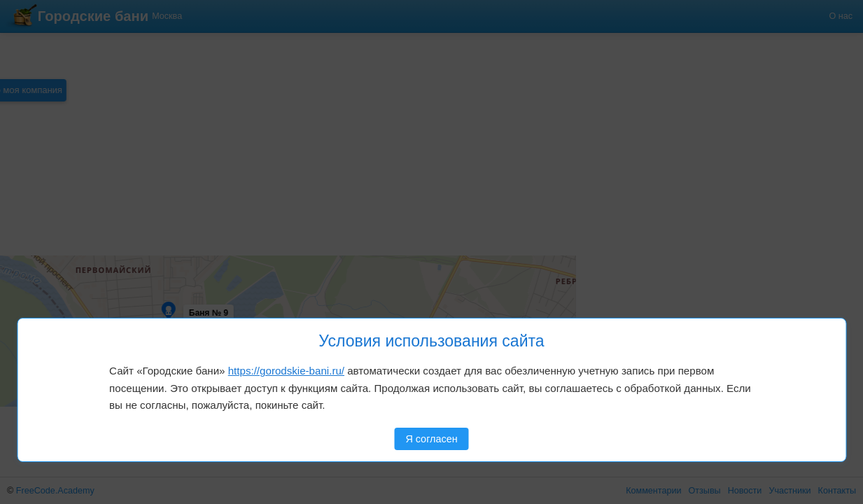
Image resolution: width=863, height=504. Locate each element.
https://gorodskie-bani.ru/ (286, 371)
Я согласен (431, 439)
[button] (57, 280)
